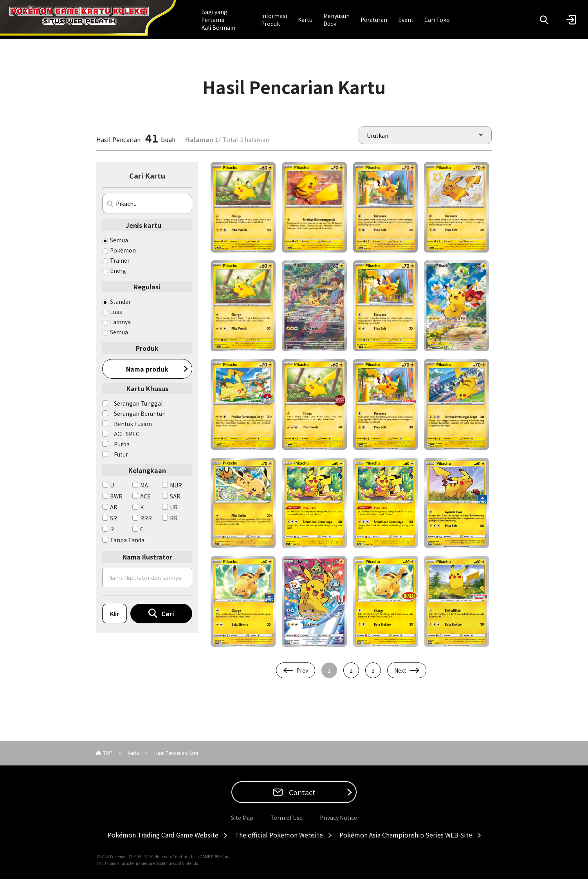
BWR (116, 496)
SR (114, 518)
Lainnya (120, 322)
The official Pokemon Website (279, 835)
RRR (146, 518)
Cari (168, 614)
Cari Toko (437, 20)
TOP (108, 753)
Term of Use (287, 818)
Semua (119, 240)
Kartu (305, 20)
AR (114, 507)
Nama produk (147, 369)
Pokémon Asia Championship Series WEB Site (406, 835)
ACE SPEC (127, 434)
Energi (119, 271)
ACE (145, 496)
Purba (122, 444)
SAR (175, 496)
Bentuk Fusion (133, 424)
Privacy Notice (338, 818)
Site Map (242, 818)
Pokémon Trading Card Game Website (163, 835)
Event (406, 20)
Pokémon (123, 250)
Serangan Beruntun (140, 413)
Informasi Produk (274, 20)
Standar (120, 301)
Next (400, 670)
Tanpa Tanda (127, 540)
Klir (115, 614)
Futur (121, 454)
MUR (176, 485)
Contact (301, 792)
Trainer (120, 260)
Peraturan (374, 20)
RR (174, 518)
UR (174, 507)
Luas (116, 312)
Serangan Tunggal (138, 403)
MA (144, 485)
